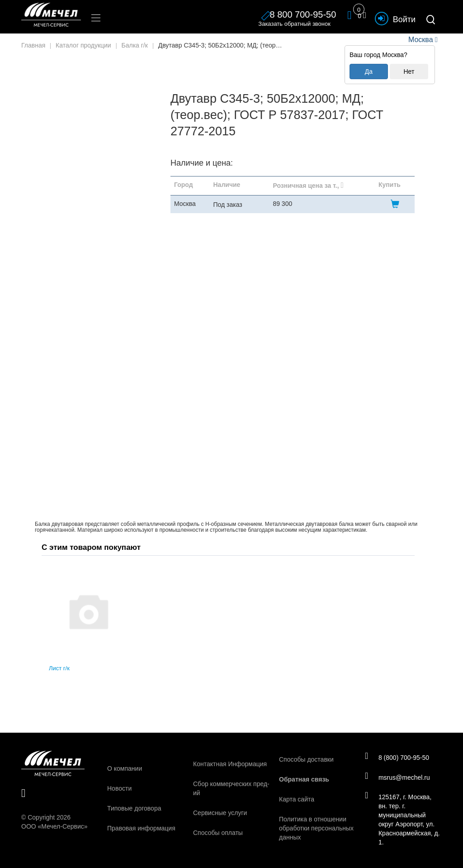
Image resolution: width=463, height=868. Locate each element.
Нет (409, 72)
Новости (119, 788)
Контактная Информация (230, 764)
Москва (420, 40)
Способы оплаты (218, 833)
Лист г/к (59, 668)
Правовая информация (141, 828)
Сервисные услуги (220, 813)
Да (369, 72)
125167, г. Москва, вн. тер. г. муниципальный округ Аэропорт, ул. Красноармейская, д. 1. (401, 820)
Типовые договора (134, 808)
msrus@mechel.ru (399, 777)
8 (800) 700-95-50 (398, 757)
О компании (125, 768)
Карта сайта (297, 799)
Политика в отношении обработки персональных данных (316, 828)
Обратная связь (304, 779)
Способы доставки (306, 759)
